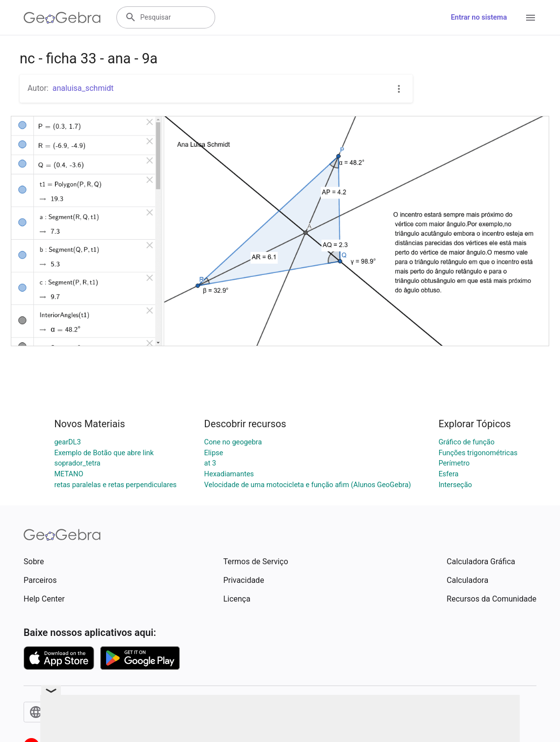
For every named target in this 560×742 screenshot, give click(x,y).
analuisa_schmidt (83, 88)
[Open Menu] (531, 18)
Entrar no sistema (479, 17)
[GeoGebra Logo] (62, 18)
